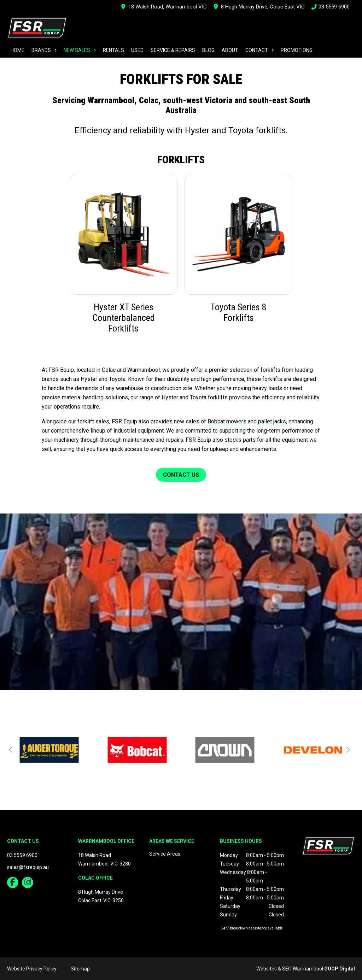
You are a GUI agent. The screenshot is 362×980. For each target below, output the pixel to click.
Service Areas (165, 854)
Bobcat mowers (227, 421)
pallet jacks (272, 421)
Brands (41, 50)
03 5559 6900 (331, 7)
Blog (208, 50)
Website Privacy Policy (32, 969)
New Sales (77, 50)
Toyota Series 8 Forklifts (238, 312)
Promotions (297, 50)
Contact (257, 50)
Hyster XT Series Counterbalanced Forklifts (124, 318)
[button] (11, 750)
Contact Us (181, 475)
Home (17, 50)
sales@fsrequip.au (28, 867)
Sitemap (80, 969)
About (230, 50)
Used (137, 50)
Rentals (113, 50)
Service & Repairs (173, 50)
